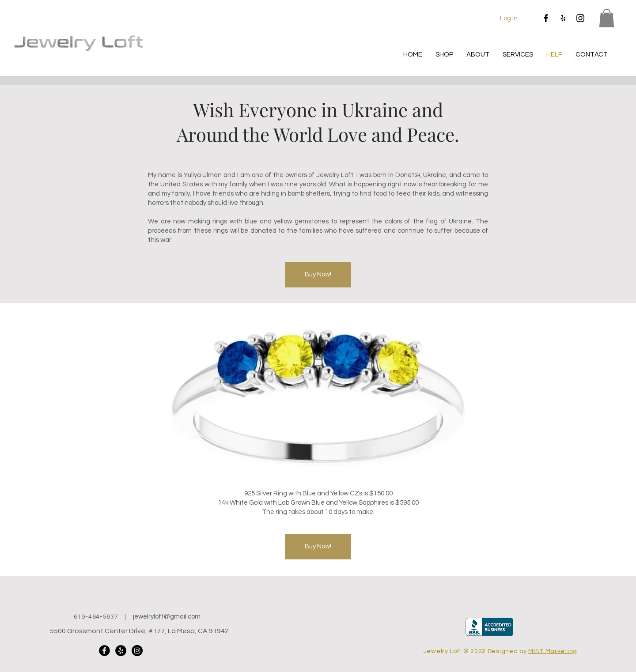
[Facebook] (546, 18)
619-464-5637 (96, 617)
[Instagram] (580, 18)
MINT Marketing (553, 651)
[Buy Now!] (318, 275)
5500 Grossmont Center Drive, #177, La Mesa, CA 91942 (139, 631)
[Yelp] (563, 18)
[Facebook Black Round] (104, 651)
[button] (607, 18)
